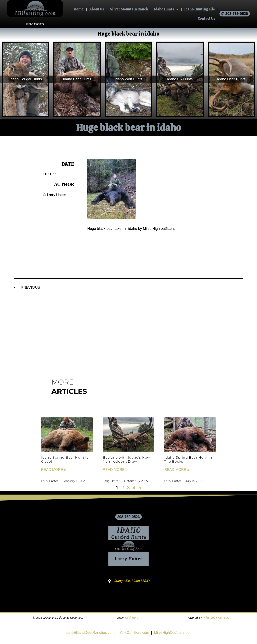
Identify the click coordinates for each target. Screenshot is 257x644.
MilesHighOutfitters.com (173, 633)
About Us (97, 9)
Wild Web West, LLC (216, 618)
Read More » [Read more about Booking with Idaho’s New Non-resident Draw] (115, 470)
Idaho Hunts (166, 9)
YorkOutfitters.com (134, 633)
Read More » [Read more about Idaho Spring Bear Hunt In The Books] (177, 470)
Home (79, 9)
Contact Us (207, 18)
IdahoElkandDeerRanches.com (90, 633)
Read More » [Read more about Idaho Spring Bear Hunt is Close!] (54, 470)
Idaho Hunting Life (200, 9)
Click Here (132, 618)
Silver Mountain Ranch (129, 9)
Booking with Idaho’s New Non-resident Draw (127, 460)
